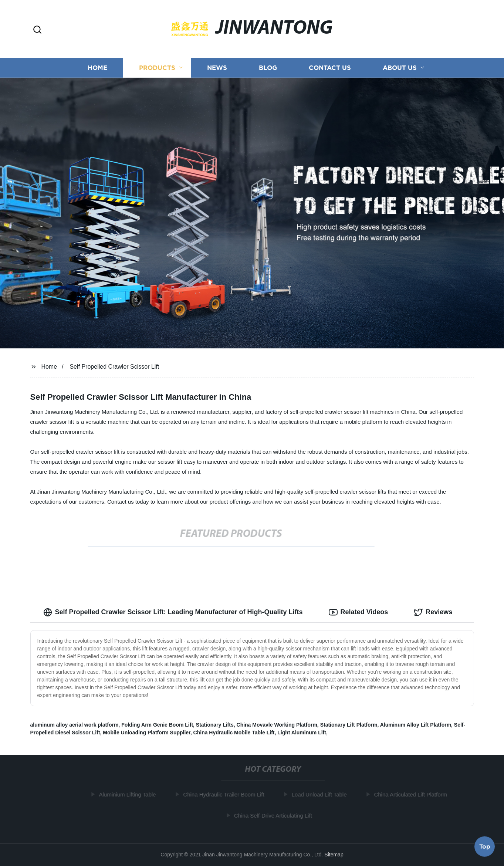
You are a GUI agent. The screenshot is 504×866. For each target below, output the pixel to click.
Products (157, 67)
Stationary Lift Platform (349, 725)
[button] (37, 30)
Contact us (330, 67)
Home (97, 67)
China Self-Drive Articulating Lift (275, 816)
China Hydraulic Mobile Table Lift (234, 733)
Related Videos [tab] (358, 612)
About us (400, 67)
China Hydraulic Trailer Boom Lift (225, 794)
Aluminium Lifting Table (129, 794)
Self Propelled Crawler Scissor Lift (114, 367)
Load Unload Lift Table (321, 794)
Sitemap (334, 855)
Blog (268, 67)
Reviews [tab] (433, 612)
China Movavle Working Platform (277, 725)
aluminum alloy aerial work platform (75, 725)
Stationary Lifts (215, 725)
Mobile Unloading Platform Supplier (146, 733)
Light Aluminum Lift (302, 733)
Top (485, 846)
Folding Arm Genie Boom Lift (157, 725)
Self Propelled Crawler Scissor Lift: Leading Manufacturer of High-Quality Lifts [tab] (173, 612)
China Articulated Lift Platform (412, 794)
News (217, 67)
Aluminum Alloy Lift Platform (416, 725)
